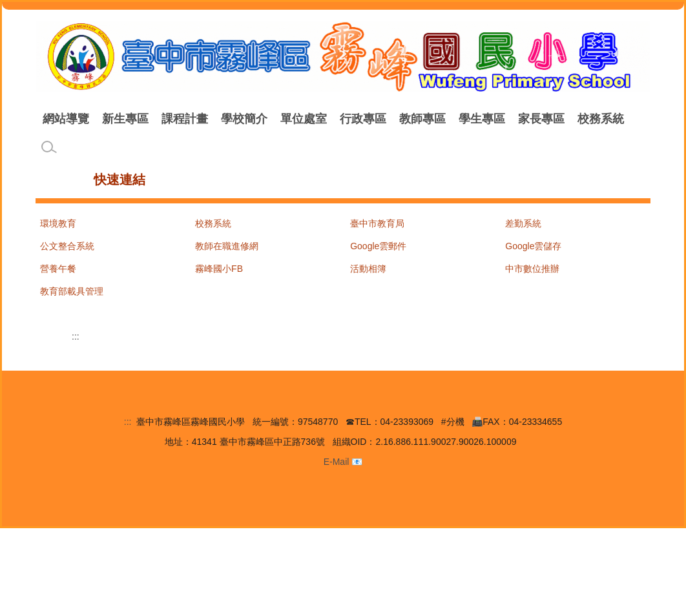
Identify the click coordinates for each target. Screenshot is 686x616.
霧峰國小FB (219, 277)
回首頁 (85, 119)
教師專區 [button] (495, 119)
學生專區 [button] (554, 119)
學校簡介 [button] (317, 119)
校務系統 (213, 232)
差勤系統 (523, 232)
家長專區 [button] (614, 119)
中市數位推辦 (532, 277)
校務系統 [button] (66, 150)
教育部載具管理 (72, 300)
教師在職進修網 (227, 254)
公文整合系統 (67, 254)
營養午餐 (58, 277)
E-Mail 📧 (343, 549)
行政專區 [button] (435, 119)
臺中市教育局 (377, 232)
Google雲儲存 (533, 254)
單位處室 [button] (376, 119)
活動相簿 (368, 277)
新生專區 (198, 119)
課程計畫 (257, 119)
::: (48, 119)
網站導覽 (138, 119)
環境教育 (58, 232)
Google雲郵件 (378, 254)
